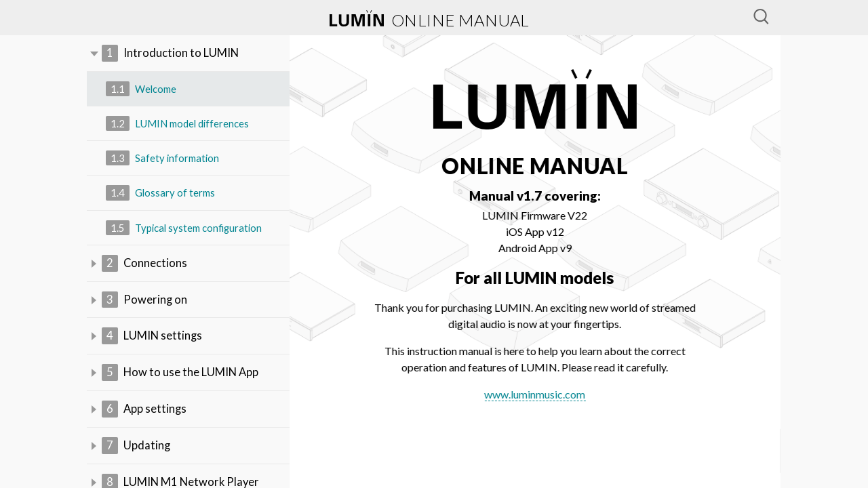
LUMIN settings (153, 339)
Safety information (163, 160)
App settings (145, 413)
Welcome (141, 90)
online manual (430, 20)
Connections (145, 265)
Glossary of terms (161, 194)
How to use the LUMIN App (181, 376)
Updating (136, 450)
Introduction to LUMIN (171, 54)
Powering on (145, 302)
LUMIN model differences (178, 124)
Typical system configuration (185, 229)
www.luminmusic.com (536, 394)
